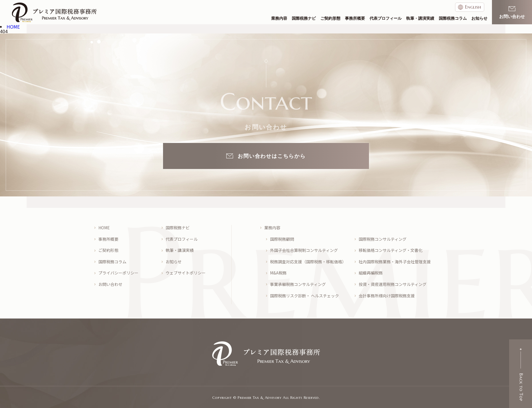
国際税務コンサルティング (383, 239)
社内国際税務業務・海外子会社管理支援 (395, 262)
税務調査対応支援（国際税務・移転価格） (308, 262)
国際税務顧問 (282, 239)
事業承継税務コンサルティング (298, 284)
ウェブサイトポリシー (186, 273)
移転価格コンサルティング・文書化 (391, 250)
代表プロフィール (386, 18)
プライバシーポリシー (118, 273)
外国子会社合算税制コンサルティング (304, 250)
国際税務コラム (453, 18)
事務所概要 (355, 18)
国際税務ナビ (304, 18)
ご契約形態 (330, 18)
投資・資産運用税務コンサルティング (393, 284)
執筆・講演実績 (420, 18)
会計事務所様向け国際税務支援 (387, 296)
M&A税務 (278, 273)
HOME (104, 228)
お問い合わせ (110, 284)
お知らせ (479, 18)
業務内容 (279, 18)
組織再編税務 (371, 273)
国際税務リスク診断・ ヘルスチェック (304, 296)
